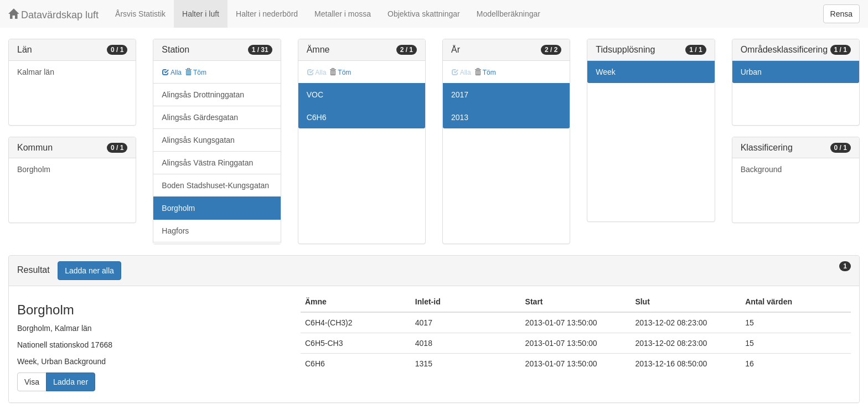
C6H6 (317, 117)
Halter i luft (201, 14)
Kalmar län (36, 72)
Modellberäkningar (508, 14)
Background (761, 169)
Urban (751, 72)
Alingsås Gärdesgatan (200, 117)
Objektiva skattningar (424, 14)
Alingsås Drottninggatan (203, 95)
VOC (315, 95)
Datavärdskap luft (53, 15)
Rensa (841, 14)
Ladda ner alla (89, 271)
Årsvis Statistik (140, 14)
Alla (172, 73)
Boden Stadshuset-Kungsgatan (215, 185)
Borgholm (34, 169)
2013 (460, 117)
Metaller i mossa (343, 14)
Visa (32, 382)
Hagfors (175, 231)
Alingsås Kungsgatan (198, 140)
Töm (196, 73)
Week (606, 72)
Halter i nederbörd (267, 14)
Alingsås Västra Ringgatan (207, 163)
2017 (460, 95)
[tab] (434, 271)
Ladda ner (71, 382)
